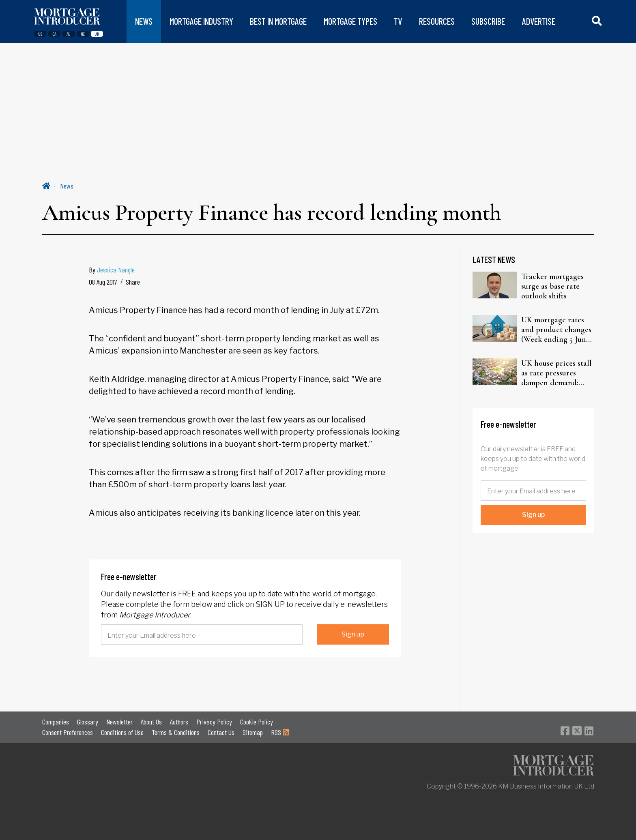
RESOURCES (437, 21)
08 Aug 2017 (103, 282)
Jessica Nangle (116, 270)
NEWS (144, 21)
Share (133, 282)
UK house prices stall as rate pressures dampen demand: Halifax (556, 373)
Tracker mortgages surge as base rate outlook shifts (552, 286)
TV (398, 21)
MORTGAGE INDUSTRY (201, 21)
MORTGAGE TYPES (350, 21)
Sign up (353, 634)
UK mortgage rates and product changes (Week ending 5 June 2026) (556, 330)
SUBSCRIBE (488, 21)
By (112, 270)
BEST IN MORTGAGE (278, 21)
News (67, 186)
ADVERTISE (539, 21)
